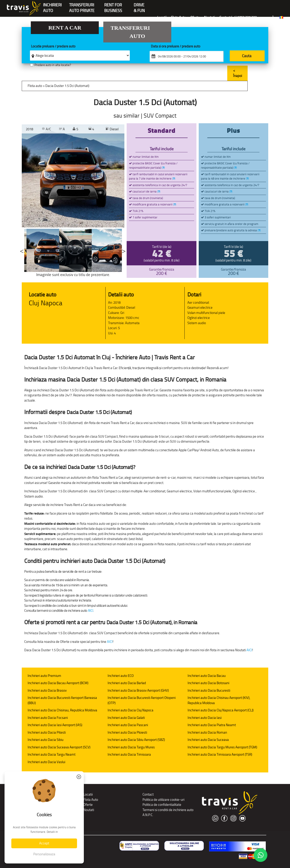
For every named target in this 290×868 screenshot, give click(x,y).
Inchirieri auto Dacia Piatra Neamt (212, 725)
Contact (148, 794)
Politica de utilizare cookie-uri (163, 800)
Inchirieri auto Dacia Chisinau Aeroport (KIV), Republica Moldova (219, 700)
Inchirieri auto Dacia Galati (126, 718)
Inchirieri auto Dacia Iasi (205, 718)
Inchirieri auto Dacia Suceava (208, 740)
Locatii (162, 17)
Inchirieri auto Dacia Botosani (208, 683)
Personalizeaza (44, 854)
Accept (44, 843)
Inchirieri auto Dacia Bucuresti (209, 690)
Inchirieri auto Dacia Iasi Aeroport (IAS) (55, 725)
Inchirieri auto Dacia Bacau (207, 676)
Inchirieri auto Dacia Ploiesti (127, 732)
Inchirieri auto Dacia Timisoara (129, 754)
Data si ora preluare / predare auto (176, 46)
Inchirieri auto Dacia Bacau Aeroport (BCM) (58, 683)
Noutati (209, 17)
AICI (91, 610)
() (163, 168)
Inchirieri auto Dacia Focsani (48, 718)
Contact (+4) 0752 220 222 (238, 17)
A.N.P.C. (148, 815)
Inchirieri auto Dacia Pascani (128, 725)
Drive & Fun (139, 5)
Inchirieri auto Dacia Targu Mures (131, 747)
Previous (22, 250)
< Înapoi (238, 73)
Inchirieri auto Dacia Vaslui (46, 762)
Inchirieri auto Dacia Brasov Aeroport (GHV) (138, 690)
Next (124, 250)
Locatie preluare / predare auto (53, 46)
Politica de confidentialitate (162, 805)
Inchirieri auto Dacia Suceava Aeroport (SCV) (59, 747)
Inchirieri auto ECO (121, 676)
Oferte (195, 17)
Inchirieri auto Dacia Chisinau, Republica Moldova (62, 710)
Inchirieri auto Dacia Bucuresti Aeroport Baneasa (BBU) (62, 700)
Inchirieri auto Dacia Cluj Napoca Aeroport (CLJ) (221, 710)
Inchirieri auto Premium (44, 676)
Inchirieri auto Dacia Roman (207, 732)
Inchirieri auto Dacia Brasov (47, 690)
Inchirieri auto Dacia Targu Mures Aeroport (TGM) (222, 747)
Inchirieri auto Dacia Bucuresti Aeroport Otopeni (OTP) (142, 700)
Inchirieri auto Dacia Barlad (127, 683)
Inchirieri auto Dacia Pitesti (47, 732)
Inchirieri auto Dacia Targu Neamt (52, 754)
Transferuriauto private (82, 5)
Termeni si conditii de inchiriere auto (168, 810)
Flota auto (35, 86)
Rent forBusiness (113, 5)
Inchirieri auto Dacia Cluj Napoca (130, 710)
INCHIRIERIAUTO (52, 5)
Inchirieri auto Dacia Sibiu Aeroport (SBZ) (136, 740)
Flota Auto (178, 17)
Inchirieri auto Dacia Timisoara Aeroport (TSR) (220, 754)
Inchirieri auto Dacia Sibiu (46, 740)
